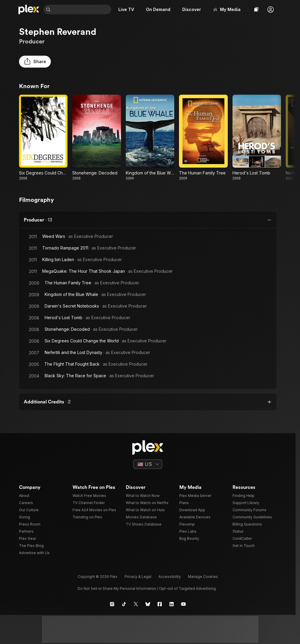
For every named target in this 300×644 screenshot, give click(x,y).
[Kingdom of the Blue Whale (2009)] (150, 138)
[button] (271, 10)
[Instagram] (112, 604)
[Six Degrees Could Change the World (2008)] (43, 138)
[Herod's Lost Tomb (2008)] (257, 138)
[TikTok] (124, 604)
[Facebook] (160, 604)
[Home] (29, 10)
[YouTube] (183, 604)
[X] (136, 604)
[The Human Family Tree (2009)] (203, 138)
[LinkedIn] (172, 604)
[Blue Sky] (148, 604)
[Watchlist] (256, 10)
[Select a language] (148, 464)
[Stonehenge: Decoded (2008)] (96, 138)
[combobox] (81, 10)
